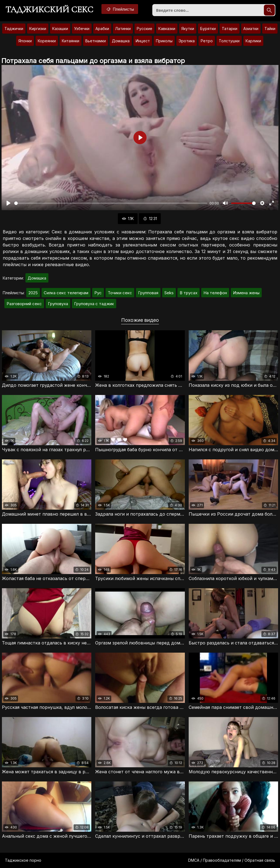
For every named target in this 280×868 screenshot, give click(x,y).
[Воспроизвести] (8, 203)
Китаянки (71, 41)
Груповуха (58, 304)
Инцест (143, 41)
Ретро (207, 41)
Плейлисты (120, 9)
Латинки (123, 29)
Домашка (121, 41)
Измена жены (246, 293)
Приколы (164, 41)
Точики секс (120, 293)
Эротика (187, 41)
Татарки (230, 29)
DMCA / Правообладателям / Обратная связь (232, 860)
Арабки (102, 29)
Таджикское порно (23, 860)
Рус (98, 293)
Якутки (188, 29)
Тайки (270, 29)
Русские (145, 29)
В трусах (189, 293)
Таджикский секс (49, 10)
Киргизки (38, 29)
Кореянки (47, 41)
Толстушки (229, 41)
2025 (33, 293)
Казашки (60, 29)
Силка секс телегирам (66, 293)
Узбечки (82, 29)
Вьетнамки (96, 41)
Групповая (148, 293)
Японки (25, 41)
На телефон (215, 293)
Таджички (14, 29)
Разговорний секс (24, 304)
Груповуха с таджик (94, 304)
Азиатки (251, 29)
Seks (169, 293)
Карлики (253, 41)
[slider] (111, 203)
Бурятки (208, 29)
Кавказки (167, 29)
